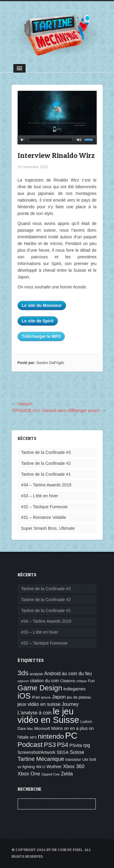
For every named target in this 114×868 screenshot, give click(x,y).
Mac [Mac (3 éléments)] (30, 729)
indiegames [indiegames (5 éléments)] (74, 689)
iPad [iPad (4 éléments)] (36, 697)
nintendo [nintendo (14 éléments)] (51, 736)
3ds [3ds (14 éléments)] (23, 673)
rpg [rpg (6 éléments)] (87, 745)
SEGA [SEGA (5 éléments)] (63, 752)
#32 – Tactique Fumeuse (44, 507)
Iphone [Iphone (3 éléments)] (46, 697)
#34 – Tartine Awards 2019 (46, 485)
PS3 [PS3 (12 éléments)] (50, 745)
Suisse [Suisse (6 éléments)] (77, 752)
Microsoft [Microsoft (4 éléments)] (42, 729)
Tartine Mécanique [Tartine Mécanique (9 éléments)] (41, 759)
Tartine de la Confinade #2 (46, 463)
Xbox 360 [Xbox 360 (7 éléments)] (74, 766)
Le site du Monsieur (42, 305)
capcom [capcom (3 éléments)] (23, 681)
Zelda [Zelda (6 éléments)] (67, 774)
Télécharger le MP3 (41, 336)
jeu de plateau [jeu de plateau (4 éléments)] (79, 697)
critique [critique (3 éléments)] (81, 681)
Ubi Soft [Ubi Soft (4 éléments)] (89, 760)
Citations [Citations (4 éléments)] (68, 681)
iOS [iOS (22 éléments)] (24, 696)
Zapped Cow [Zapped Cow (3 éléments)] (50, 774)
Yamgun (24, 404)
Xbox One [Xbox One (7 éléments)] (29, 774)
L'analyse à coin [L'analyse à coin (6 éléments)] (35, 713)
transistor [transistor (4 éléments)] (73, 760)
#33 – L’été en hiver (40, 496)
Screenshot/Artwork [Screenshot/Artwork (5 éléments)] (37, 752)
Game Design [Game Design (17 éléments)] (40, 688)
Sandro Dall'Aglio (50, 363)
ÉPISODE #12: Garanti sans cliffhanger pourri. (56, 410)
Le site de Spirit (38, 321)
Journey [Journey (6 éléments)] (70, 704)
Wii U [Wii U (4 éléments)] (41, 767)
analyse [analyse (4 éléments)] (36, 674)
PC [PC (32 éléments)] (71, 735)
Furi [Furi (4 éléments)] (91, 681)
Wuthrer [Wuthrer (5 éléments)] (54, 767)
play (22, 139)
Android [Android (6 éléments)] (52, 674)
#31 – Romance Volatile (43, 517)
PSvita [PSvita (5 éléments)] (76, 745)
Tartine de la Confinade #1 (46, 474)
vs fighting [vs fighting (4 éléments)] (26, 767)
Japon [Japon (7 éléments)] (59, 697)
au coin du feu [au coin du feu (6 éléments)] (77, 674)
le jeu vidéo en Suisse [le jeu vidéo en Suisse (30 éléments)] (48, 716)
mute (78, 139)
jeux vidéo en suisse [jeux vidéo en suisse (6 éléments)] (39, 704)
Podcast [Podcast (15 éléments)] (30, 744)
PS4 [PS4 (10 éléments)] (62, 745)
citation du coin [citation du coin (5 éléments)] (45, 681)
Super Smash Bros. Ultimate (48, 528)
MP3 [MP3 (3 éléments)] (33, 737)
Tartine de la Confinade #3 (46, 452)
